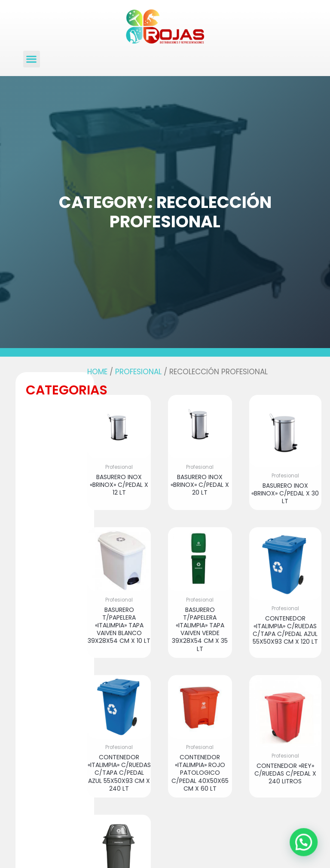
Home (97, 372)
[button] (32, 59)
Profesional (138, 372)
